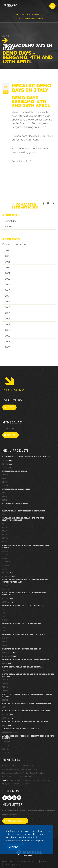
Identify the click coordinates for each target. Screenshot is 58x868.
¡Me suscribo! (15, 821)
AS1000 (5, 565)
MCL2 (5, 524)
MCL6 (5, 535)
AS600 (5, 551)
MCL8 (5, 542)
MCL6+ (5, 538)
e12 (4, 514)
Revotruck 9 (10, 656)
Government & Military (11, 732)
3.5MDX (5, 638)
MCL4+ (5, 531)
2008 (8, 347)
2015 (8, 307)
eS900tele (9, 576)
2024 (8, 256)
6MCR (5, 493)
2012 (8, 324)
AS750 (5, 555)
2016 (8, 302)
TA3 (4, 616)
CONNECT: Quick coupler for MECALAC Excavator (26, 780)
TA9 (4, 631)
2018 (8, 290)
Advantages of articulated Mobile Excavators (21, 769)
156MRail (6, 749)
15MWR (5, 485)
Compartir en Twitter (53, 203)
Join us (44, 861)
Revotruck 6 (10, 653)
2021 (8, 273)
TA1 (4, 609)
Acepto (13, 847)
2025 (8, 250)
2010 (8, 336)
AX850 (5, 585)
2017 (8, 296)
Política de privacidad (29, 861)
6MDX (5, 642)
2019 (8, 285)
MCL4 (5, 527)
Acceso (9, 407)
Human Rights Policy (12, 865)
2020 (8, 279)
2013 (8, 319)
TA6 (4, 627)
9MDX (5, 645)
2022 (8, 267)
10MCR (5, 500)
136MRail (6, 745)
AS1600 (5, 569)
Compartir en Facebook (44, 203)
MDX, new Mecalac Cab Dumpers (16, 784)
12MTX (7, 464)
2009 (8, 341)
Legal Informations (10, 861)
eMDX (7, 664)
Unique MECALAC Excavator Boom (17, 777)
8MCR (5, 496)
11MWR (5, 482)
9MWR (5, 478)
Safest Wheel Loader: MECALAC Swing (18, 766)
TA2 (4, 613)
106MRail (6, 742)
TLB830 (5, 671)
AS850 (5, 558)
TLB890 (5, 687)
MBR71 (5, 700)
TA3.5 (4, 620)
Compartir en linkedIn (48, 203)
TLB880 (5, 683)
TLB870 (5, 680)
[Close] (49, 831)
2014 (8, 313)
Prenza (9, 227)
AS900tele (6, 562)
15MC (5, 507)
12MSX (8, 460)
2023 (8, 262)
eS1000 (8, 573)
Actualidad (11, 221)
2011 (8, 330)
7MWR (5, 475)
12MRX (8, 468)
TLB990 (5, 691)
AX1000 (5, 589)
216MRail (6, 752)
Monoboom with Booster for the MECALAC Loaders (23, 773)
